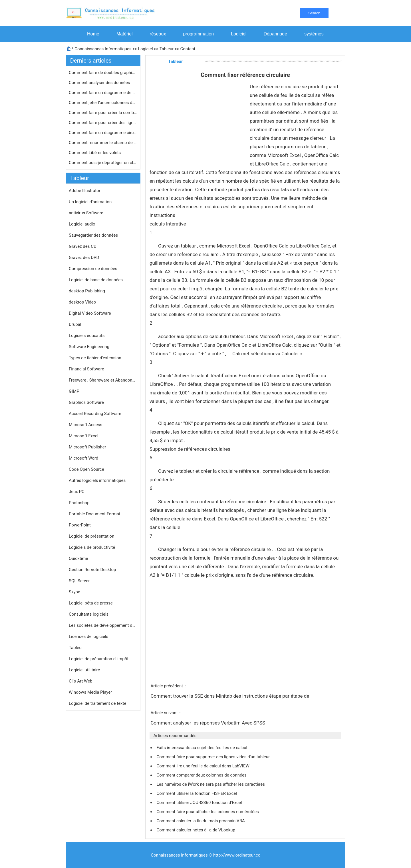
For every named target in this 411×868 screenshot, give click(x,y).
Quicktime (78, 558)
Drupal (75, 324)
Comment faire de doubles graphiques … (103, 73)
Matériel (125, 34)
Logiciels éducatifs (87, 336)
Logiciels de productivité (92, 547)
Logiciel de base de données (96, 280)
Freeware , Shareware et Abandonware (103, 380)
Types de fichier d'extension (95, 358)
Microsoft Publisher (87, 447)
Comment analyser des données (100, 83)
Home (93, 34)
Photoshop (79, 503)
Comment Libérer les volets (95, 153)
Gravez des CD (83, 246)
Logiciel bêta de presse (91, 603)
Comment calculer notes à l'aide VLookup (196, 830)
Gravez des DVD (84, 258)
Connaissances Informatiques (103, 49)
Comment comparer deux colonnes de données (202, 775)
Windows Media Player (90, 692)
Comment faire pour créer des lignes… (103, 123)
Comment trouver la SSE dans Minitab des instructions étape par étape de (230, 696)
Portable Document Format (95, 514)
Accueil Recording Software (95, 414)
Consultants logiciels (89, 614)
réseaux (158, 34)
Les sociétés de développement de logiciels (103, 625)
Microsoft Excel (84, 436)
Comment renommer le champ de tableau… (103, 143)
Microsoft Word (83, 458)
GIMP (74, 391)
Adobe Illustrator (85, 191)
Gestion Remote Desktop (92, 570)
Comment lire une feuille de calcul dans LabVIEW (203, 766)
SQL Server (79, 581)
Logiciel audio (82, 224)
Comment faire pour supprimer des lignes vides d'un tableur (213, 757)
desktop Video (82, 302)
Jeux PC (77, 492)
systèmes (314, 34)
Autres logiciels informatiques (97, 480)
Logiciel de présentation (91, 536)
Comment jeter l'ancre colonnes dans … (103, 103)
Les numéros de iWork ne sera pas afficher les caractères (211, 784)
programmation (199, 34)
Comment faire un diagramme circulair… (103, 133)
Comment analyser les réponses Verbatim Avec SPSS (208, 723)
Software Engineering (89, 347)
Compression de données (93, 269)
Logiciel (239, 34)
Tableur (167, 49)
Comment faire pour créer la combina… (103, 113)
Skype (74, 592)
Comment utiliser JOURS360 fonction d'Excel (200, 803)
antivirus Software (86, 213)
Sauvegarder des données (93, 235)
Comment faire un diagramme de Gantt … (103, 93)
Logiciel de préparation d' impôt (99, 659)
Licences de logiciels (88, 636)
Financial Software (86, 369)
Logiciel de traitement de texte (97, 703)
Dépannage (275, 34)
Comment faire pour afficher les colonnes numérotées (208, 812)
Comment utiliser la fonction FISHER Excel (197, 793)
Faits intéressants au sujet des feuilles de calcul (202, 748)
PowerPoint (80, 525)
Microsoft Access (85, 425)
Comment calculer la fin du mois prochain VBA (201, 821)
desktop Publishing (87, 291)
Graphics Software (86, 402)
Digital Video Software (90, 313)
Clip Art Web (81, 681)
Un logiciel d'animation (90, 202)
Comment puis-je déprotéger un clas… (103, 163)
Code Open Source (86, 469)
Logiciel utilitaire (84, 670)
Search (314, 13)
